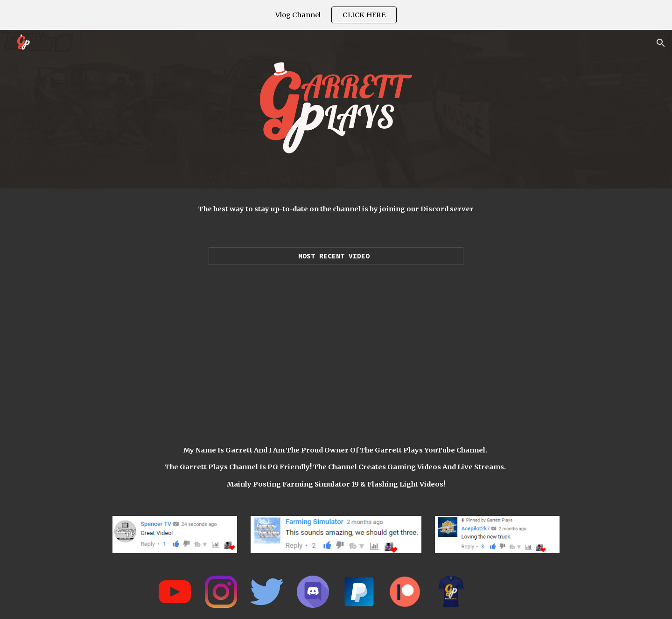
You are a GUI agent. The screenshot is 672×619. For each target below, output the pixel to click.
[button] (661, 43)
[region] (336, 15)
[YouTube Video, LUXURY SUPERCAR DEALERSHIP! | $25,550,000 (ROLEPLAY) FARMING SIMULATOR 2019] (336, 345)
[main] (336, 209)
